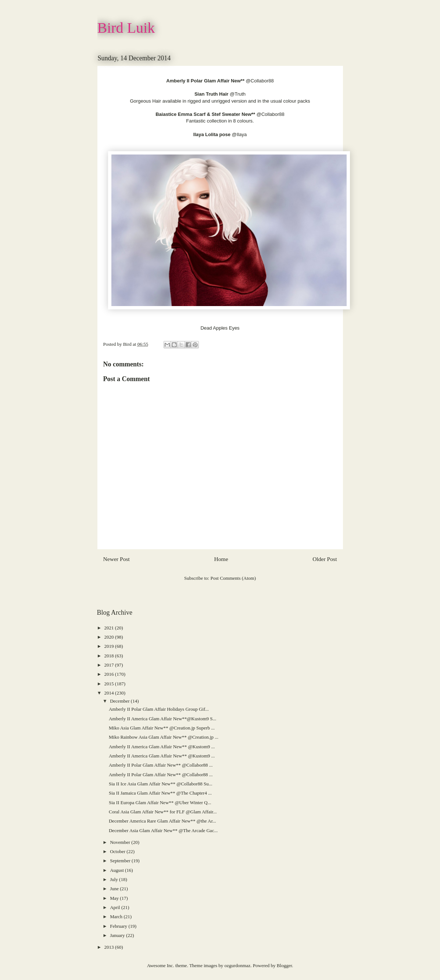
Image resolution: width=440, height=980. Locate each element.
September (121, 861)
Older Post (325, 559)
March (117, 917)
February (119, 926)
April (116, 907)
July (115, 879)
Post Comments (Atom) (233, 578)
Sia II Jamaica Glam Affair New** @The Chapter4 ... (160, 793)
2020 (110, 637)
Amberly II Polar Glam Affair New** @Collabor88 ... (161, 765)
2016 (110, 674)
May (115, 898)
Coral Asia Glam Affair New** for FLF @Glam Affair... (163, 812)
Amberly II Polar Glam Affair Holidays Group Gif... (159, 709)
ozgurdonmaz (238, 965)
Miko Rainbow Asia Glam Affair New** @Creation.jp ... (164, 737)
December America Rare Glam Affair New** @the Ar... (162, 821)
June (115, 889)
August (117, 870)
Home (221, 559)
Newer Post (117, 559)
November (121, 842)
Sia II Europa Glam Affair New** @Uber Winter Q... (160, 803)
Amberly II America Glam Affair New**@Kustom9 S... (162, 719)
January (118, 935)
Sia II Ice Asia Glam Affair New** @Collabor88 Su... (160, 784)
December (120, 701)
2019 (110, 646)
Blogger (284, 965)
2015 (110, 684)
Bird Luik (126, 28)
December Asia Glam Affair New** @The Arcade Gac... (163, 830)
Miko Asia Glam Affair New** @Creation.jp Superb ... (162, 728)
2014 (110, 693)
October (118, 851)
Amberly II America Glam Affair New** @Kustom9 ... (162, 747)
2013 (110, 947)
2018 (110, 656)
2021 (110, 628)
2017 (110, 665)
